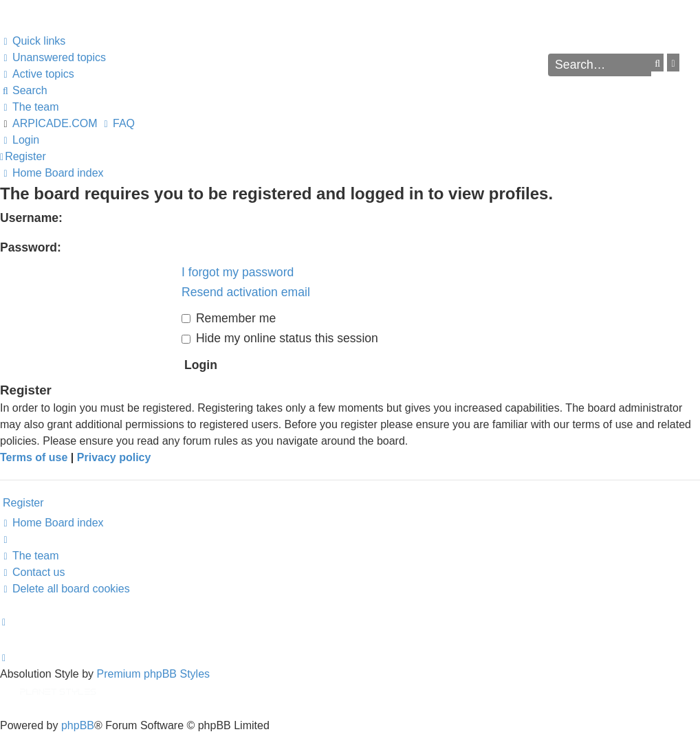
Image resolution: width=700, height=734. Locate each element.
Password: (31, 247)
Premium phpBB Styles (154, 674)
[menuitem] (53, 58)
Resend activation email (246, 292)
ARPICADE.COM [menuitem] (55, 123)
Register (23, 503)
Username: (31, 218)
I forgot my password (238, 272)
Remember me (229, 318)
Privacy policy (114, 457)
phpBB (78, 725)
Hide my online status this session (280, 338)
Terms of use (34, 457)
